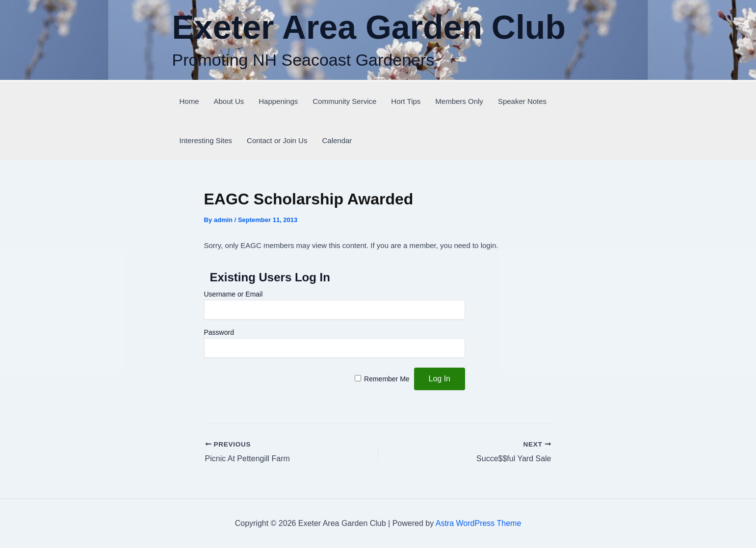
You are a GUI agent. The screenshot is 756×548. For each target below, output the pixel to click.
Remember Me (387, 379)
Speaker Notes (522, 101)
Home (189, 101)
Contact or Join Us (277, 140)
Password (219, 332)
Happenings (278, 101)
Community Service (344, 101)
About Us (229, 101)
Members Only (459, 101)
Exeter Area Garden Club (369, 27)
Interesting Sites (206, 140)
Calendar (337, 140)
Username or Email (234, 294)
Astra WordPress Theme (479, 523)
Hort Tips (406, 101)
